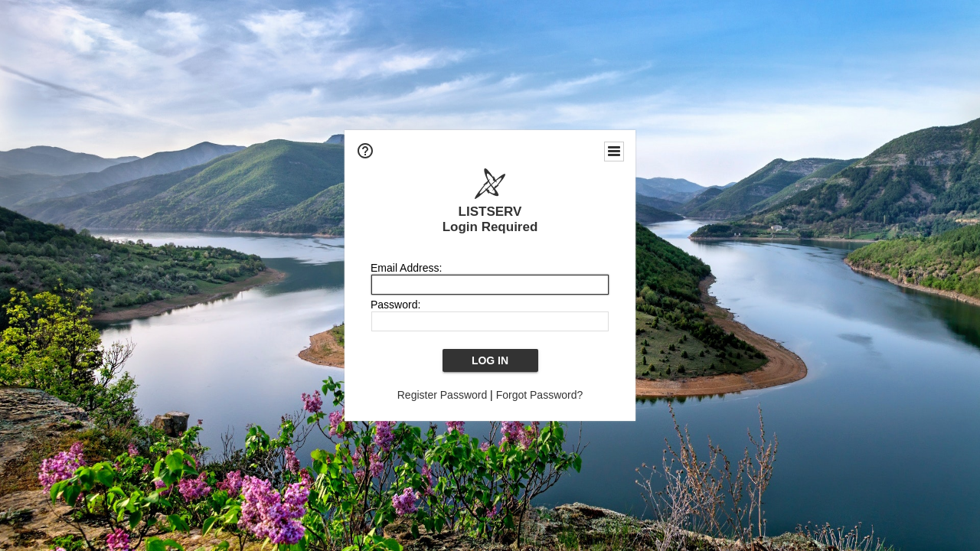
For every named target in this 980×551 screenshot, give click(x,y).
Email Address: (406, 268)
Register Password (443, 395)
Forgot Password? (540, 395)
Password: (395, 305)
